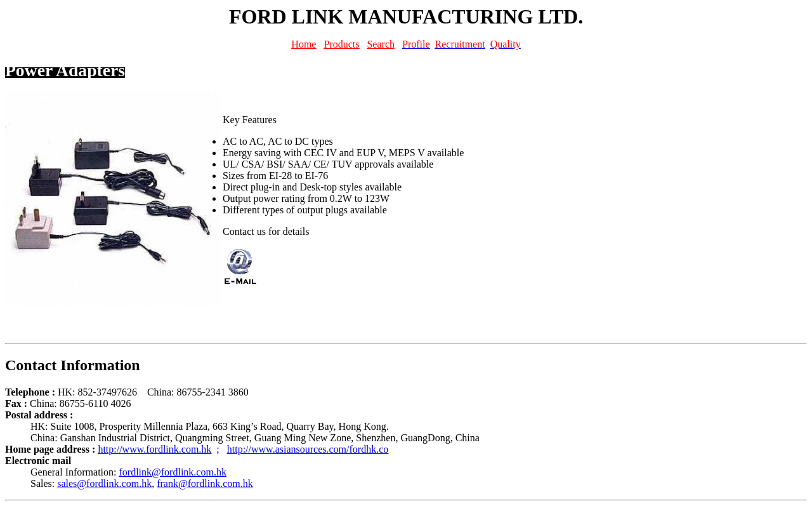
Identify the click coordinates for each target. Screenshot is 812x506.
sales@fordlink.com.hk (104, 483)
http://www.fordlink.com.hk (154, 449)
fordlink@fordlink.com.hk (173, 472)
